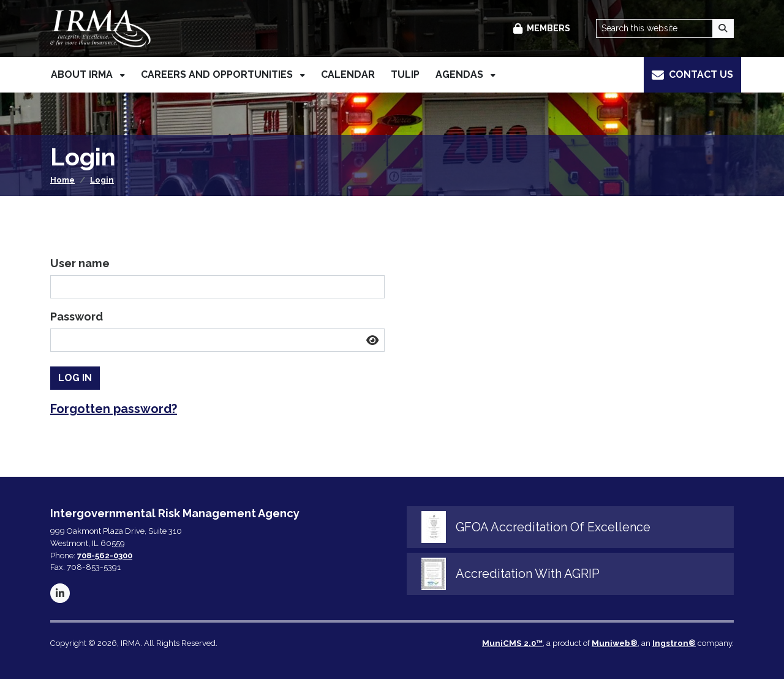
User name (80, 263)
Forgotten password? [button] (114, 409)
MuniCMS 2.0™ (512, 643)
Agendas (461, 76)
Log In (75, 378)
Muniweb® (615, 643)
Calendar (348, 76)
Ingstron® (674, 643)
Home (62, 180)
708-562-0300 (105, 556)
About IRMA (83, 76)
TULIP (405, 76)
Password (77, 317)
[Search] (723, 29)
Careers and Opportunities (218, 76)
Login (102, 180)
